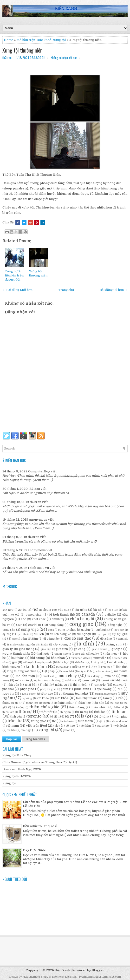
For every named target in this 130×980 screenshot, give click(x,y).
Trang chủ (66, 290)
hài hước (44, 654)
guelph (117, 649)
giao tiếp (46, 649)
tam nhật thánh (87, 698)
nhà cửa (13, 685)
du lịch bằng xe (60, 634)
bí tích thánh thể (62, 614)
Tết (120, 698)
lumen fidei (67, 671)
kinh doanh (115, 662)
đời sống (106, 639)
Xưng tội (9, 783)
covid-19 (35, 625)
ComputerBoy (39, 471)
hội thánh (18, 658)
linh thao (107, 667)
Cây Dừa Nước (34, 850)
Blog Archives (35, 739)
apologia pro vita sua (54, 610)
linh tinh (122, 667)
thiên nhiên (99, 707)
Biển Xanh (62, 970)
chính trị (58, 619)
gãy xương (60, 644)
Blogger (98, 970)
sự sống (27, 698)
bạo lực (113, 610)
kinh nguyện (11, 667)
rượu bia (8, 694)
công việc (30, 630)
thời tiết (46, 712)
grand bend (99, 649)
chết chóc (39, 619)
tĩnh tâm (120, 712)
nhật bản (31, 685)
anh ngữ (8, 610)
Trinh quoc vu (38, 568)
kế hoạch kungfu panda (38, 662)
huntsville (99, 658)
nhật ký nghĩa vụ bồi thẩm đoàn (66, 685)
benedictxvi (34, 615)
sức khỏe (62, 698)
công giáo (81, 624)
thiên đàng (77, 707)
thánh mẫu (65, 703)
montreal (48, 676)
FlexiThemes (30, 977)
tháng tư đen (11, 703)
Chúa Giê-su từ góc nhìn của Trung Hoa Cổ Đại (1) (40, 762)
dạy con (119, 630)
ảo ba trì (25, 610)
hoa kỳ (94, 654)
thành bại (32, 703)
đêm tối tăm (29, 639)
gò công (80, 649)
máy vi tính (85, 671)
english (123, 639)
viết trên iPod (36, 726)
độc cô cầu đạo (78, 638)
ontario (100, 685)
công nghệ (115, 625)
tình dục (100, 712)
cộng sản (9, 630)
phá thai (8, 689)
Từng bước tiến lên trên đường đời (14, 275)
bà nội (98, 610)
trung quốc (39, 721)
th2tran (34, 489)
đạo (14, 639)
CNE (19, 625)
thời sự (25, 712)
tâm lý (108, 698)
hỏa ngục (111, 654)
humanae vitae (80, 658)
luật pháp (48, 671)
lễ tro (94, 667)
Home (9, 40)
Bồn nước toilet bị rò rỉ (40, 826)
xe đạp (26, 730)
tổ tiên (55, 717)
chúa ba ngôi (82, 619)
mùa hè (110, 676)
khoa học (63, 662)
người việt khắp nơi (114, 680)
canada (88, 614)
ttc (54, 721)
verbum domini (118, 721)
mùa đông (93, 676)
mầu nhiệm (103, 671)
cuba (51, 630)
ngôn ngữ (88, 680)
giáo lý (8, 649)
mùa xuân (22, 680)
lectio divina (64, 667)
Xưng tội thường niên (22, 50)
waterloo (103, 726)
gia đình (84, 644)
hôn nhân (58, 658)
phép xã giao (48, 689)
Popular (12, 739)
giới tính (62, 649)
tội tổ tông (101, 716)
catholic (110, 615)
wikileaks (121, 726)
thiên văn (8, 712)
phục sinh (81, 689)
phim (65, 689)
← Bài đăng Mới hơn (17, 290)
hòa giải (80, 654)
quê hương (104, 689)
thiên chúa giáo (44, 707)
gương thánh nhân (16, 654)
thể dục (114, 703)
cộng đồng (56, 625)
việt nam (12, 726)
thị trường (18, 708)
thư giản (66, 712)
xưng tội (59, 40)
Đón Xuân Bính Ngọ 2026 (22, 769)
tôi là (79, 716)
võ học (70, 726)
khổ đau (80, 662)
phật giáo (27, 689)
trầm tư (15, 721)
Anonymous (38, 520)
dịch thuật (23, 634)
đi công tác (51, 639)
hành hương (63, 654)
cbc (23, 619)
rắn (120, 689)
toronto (34, 716)
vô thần (86, 726)
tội (67, 716)
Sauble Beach (28, 694)
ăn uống (81, 610)
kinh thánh (36, 667)
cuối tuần (102, 630)
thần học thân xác (91, 703)
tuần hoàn (68, 721)
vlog (57, 726)
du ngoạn (84, 634)
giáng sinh (114, 644)
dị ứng (7, 634)
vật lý (102, 721)
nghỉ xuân (71, 681)
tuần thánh (85, 721)
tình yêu (16, 717)
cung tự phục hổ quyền (74, 630)
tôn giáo (121, 716)
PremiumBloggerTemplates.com (100, 977)
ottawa (118, 685)
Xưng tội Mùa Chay (17, 755)
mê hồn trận (26, 40)
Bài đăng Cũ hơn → (114, 290)
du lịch (39, 634)
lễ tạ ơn (80, 667)
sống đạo (47, 694)
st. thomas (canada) (73, 694)
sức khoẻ (44, 40)
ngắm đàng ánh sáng (47, 681)
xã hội (11, 730)
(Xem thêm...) (43, 480)
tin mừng (82, 712)
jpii (15, 662)
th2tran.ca (61, 493)
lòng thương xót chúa (22, 671)
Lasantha (71, 977)
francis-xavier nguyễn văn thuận (28, 645)
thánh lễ (48, 703)
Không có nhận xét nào (64, 58)
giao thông (26, 649)
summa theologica (106, 694)
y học (67, 730)
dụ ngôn (102, 634)
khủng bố (97, 662)
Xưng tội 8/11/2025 (17, 776)
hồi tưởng (37, 658)
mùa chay (68, 676)
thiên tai (119, 708)
